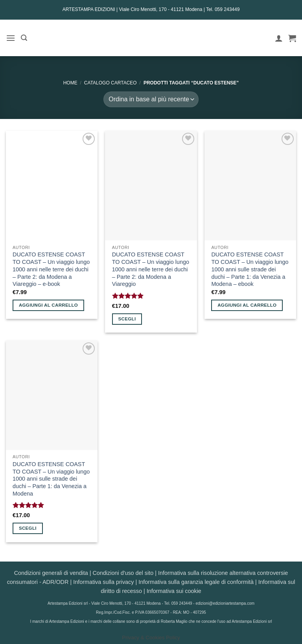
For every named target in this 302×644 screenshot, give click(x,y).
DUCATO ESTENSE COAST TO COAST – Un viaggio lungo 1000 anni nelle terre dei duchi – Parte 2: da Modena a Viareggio (151, 269)
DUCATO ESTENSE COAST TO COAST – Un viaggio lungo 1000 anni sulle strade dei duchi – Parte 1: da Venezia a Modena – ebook (250, 269)
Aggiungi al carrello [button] (48, 305)
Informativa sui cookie (174, 591)
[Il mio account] (279, 38)
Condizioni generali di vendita (51, 573)
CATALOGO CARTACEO (110, 83)
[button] (11, 38)
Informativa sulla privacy (103, 582)
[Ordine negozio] (151, 99)
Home (70, 83)
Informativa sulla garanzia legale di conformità (196, 582)
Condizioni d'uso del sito (123, 573)
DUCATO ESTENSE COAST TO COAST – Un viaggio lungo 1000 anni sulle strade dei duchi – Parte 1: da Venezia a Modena (51, 479)
